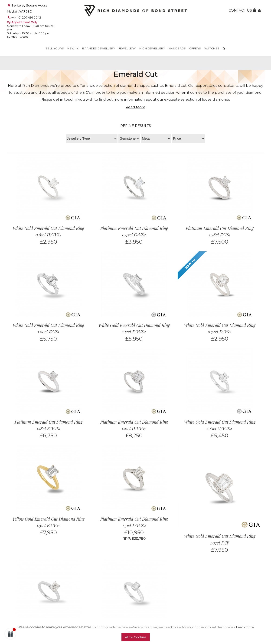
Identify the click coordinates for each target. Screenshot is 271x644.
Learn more (245, 627)
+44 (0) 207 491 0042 (26, 17)
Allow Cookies (136, 637)
